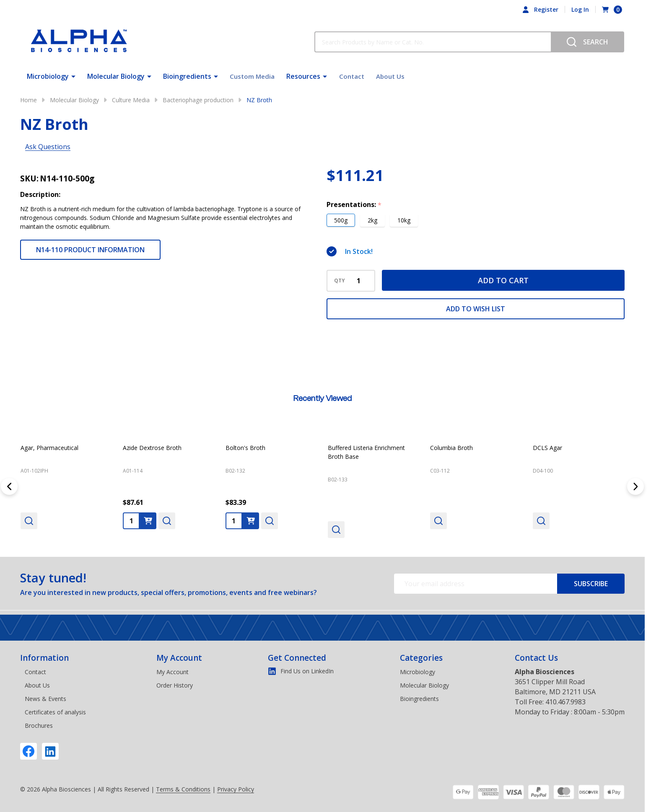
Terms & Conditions (183, 789)
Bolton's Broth (245, 448)
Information (44, 658)
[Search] (587, 42)
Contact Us (536, 658)
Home (29, 100)
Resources (302, 75)
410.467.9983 (565, 702)
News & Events (45, 699)
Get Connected (297, 658)
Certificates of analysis (55, 712)
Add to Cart (503, 280)
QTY (340, 281)
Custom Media (253, 75)
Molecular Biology (116, 75)
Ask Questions (48, 147)
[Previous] (9, 486)
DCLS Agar (547, 448)
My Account (179, 658)
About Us (387, 75)
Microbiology (48, 75)
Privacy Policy (236, 789)
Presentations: (354, 205)
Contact (350, 75)
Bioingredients (187, 75)
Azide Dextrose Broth (152, 448)
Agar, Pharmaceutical (49, 448)
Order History (175, 685)
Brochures (39, 725)
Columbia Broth (451, 448)
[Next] (635, 486)
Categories (421, 658)
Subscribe (591, 584)
